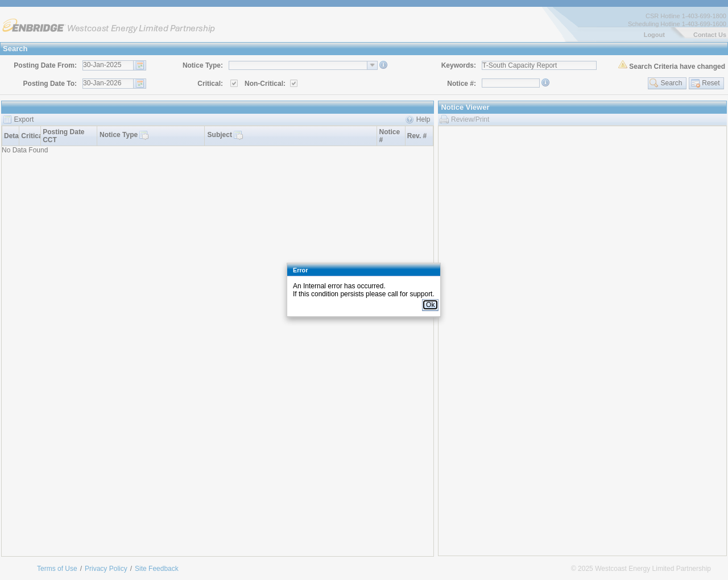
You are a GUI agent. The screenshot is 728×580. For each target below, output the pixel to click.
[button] (430, 305)
